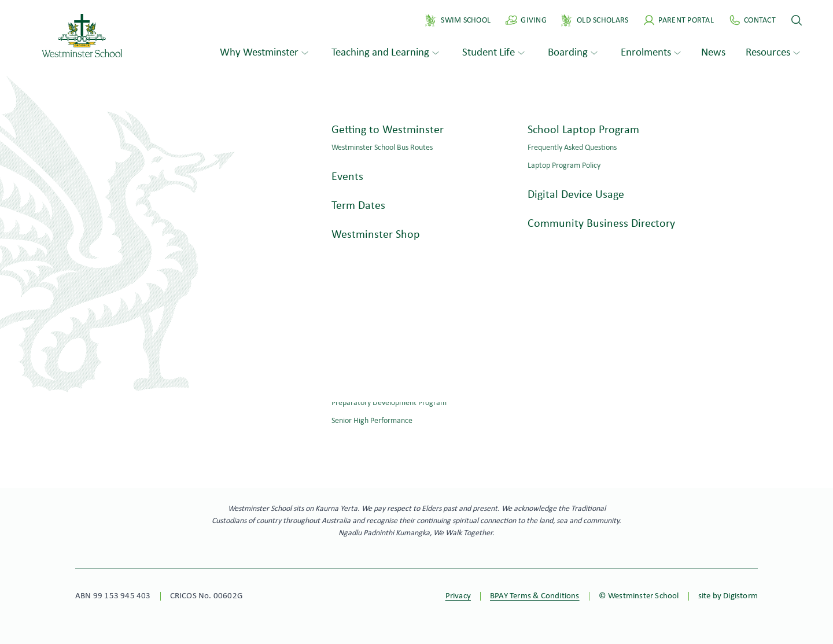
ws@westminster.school (128, 393)
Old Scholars (734, 362)
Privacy (458, 596)
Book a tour (361, 430)
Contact (92, 423)
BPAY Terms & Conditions (535, 596)
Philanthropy (734, 384)
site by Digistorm (728, 596)
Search (235, 215)
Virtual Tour (736, 407)
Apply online (472, 430)
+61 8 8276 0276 (111, 378)
